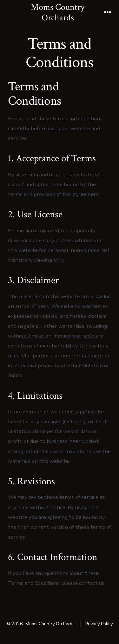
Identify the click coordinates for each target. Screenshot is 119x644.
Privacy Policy (99, 624)
